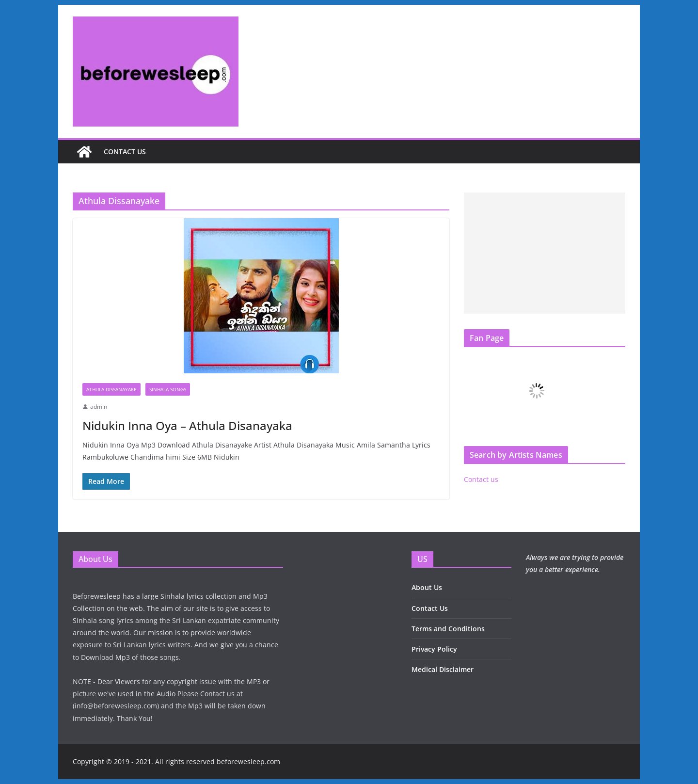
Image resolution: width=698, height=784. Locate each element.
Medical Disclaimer (443, 669)
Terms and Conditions (448, 629)
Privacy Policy (434, 649)
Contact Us (430, 608)
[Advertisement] (545, 253)
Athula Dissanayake (111, 389)
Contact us (125, 152)
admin (99, 407)
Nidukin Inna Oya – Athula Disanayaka (187, 425)
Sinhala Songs (168, 389)
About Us (427, 587)
